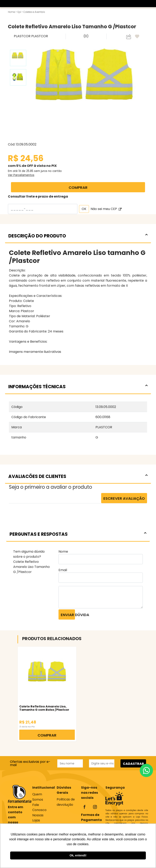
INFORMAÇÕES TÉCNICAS (78, 387)
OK (84, 209)
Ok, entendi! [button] (78, 855)
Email (63, 570)
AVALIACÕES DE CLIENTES (78, 476)
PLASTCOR (23, 36)
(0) (86, 36)
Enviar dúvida (68, 615)
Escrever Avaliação (124, 498)
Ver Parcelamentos (21, 175)
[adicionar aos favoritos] (138, 37)
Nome (63, 552)
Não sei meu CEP (106, 209)
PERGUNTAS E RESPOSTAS (78, 534)
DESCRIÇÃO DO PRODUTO (78, 236)
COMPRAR (78, 187)
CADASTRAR (133, 764)
